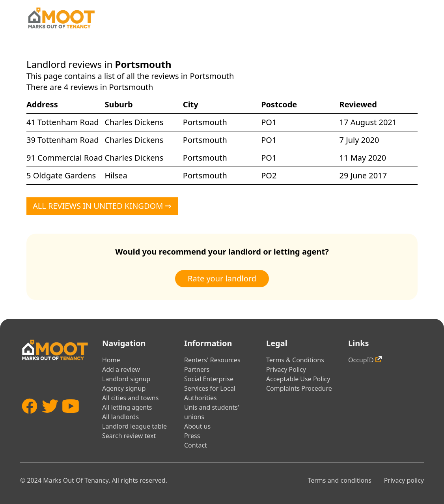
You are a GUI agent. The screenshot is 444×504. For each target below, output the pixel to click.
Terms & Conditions (295, 360)
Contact (196, 445)
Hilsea (116, 175)
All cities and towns (130, 398)
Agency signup (124, 388)
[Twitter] (50, 420)
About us (197, 426)
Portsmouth (205, 122)
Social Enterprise (209, 379)
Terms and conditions (339, 480)
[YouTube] (71, 420)
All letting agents (127, 407)
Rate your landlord (222, 278)
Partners (197, 369)
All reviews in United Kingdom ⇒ (102, 206)
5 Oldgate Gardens (61, 175)
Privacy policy (404, 480)
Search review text (129, 436)
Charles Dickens (134, 122)
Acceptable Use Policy (298, 379)
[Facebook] (30, 420)
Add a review (121, 369)
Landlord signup (126, 379)
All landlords (120, 417)
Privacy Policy (286, 369)
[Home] (61, 18)
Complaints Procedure (299, 388)
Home (111, 360)
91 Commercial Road (65, 158)
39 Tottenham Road (63, 140)
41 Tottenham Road (63, 122)
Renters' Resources (212, 360)
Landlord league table (134, 426)
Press (192, 436)
